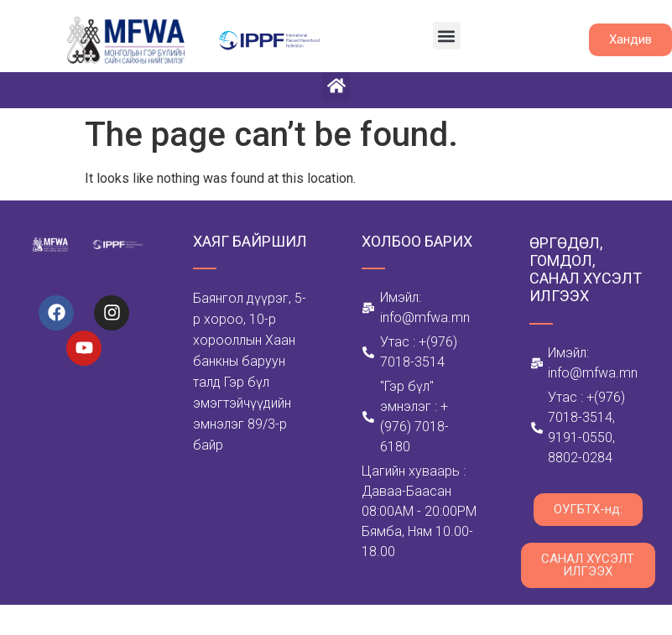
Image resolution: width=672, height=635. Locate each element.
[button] (447, 36)
